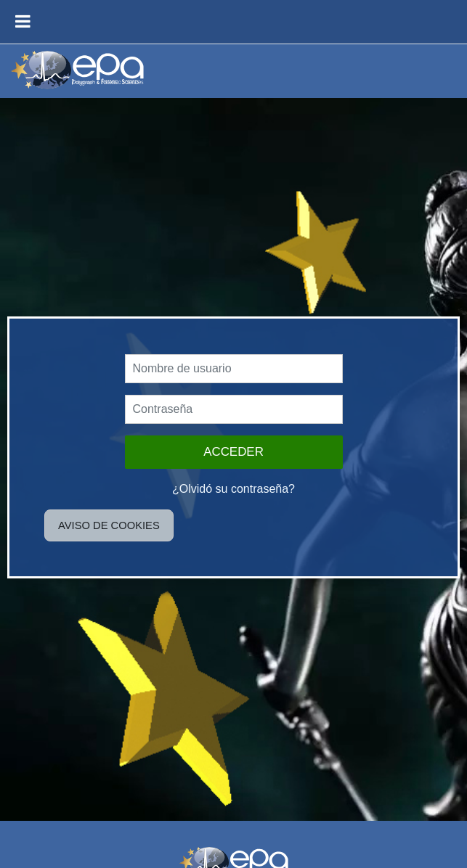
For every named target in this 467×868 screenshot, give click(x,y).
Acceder (233, 452)
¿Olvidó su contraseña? (233, 489)
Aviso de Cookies (109, 525)
